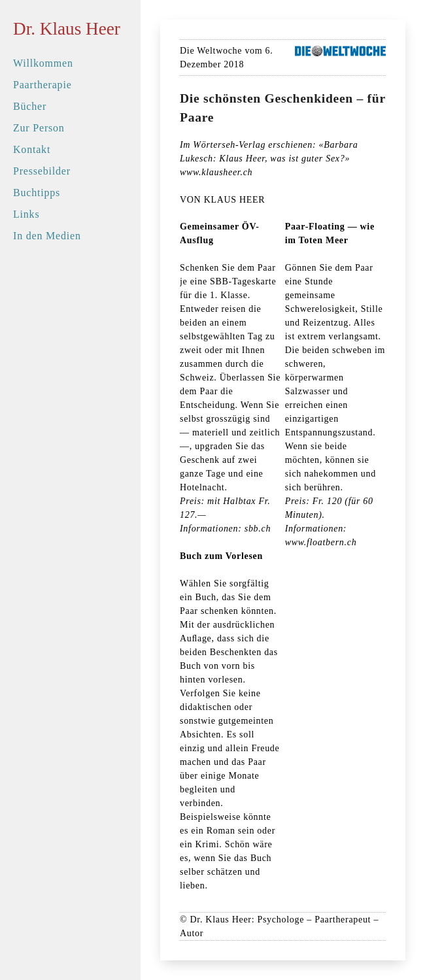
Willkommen (43, 63)
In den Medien (47, 236)
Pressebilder (42, 171)
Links (26, 214)
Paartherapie (42, 85)
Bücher (30, 106)
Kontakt (32, 149)
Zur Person (39, 128)
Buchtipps (37, 193)
